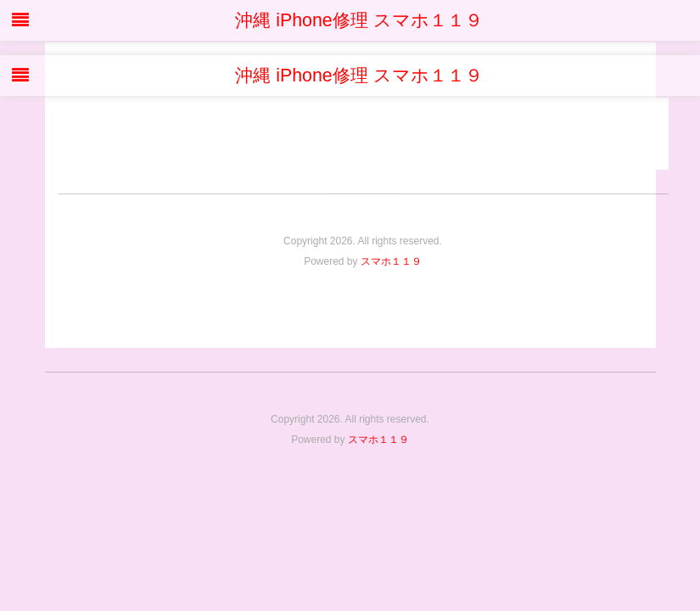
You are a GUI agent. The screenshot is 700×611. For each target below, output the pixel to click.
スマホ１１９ (391, 261)
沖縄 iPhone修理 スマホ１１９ (350, 20)
